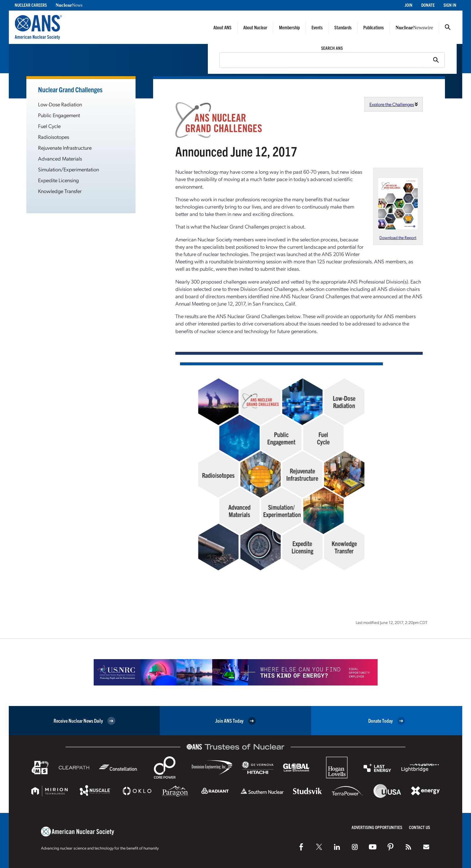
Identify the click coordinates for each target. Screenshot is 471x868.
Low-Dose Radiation (60, 104)
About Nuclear (255, 27)
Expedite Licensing (58, 180)
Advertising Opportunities (377, 827)
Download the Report (398, 237)
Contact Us (419, 827)
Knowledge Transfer (60, 191)
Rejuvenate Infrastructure (65, 147)
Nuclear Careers (31, 5)
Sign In (450, 5)
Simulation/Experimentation (68, 169)
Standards (343, 27)
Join (409, 5)
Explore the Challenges (392, 104)
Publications (374, 27)
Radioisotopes (54, 137)
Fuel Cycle (49, 126)
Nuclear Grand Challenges (70, 89)
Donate (428, 5)
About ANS (222, 27)
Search (448, 27)
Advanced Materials (60, 158)
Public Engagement (59, 115)
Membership (289, 27)
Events (317, 27)
